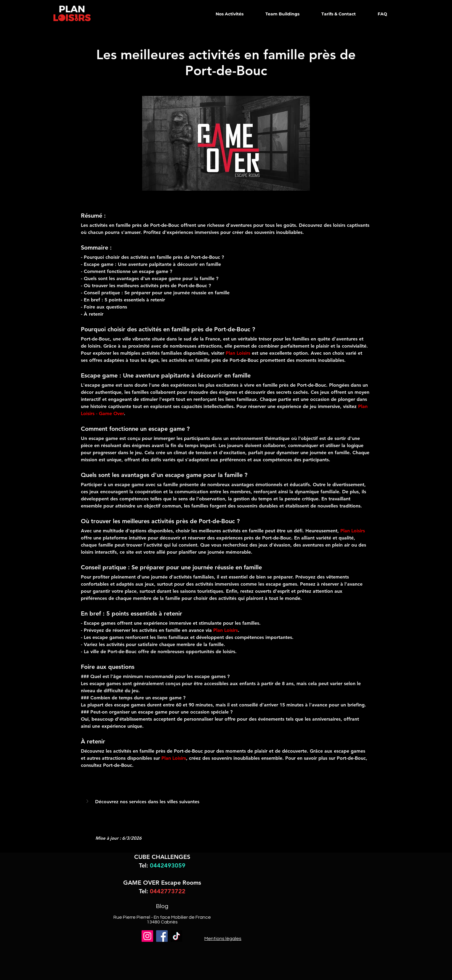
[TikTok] (176, 936)
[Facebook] (162, 936)
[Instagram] (147, 936)
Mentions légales (223, 939)
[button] (88, 801)
